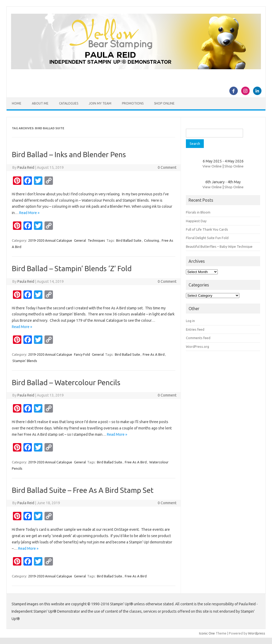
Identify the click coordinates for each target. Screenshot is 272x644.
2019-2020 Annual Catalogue (50, 240)
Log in (190, 321)
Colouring (152, 240)
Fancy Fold (82, 354)
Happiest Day (196, 221)
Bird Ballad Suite (129, 240)
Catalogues (69, 103)
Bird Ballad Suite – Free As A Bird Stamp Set (83, 490)
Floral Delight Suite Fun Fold (207, 238)
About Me (40, 103)
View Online (212, 166)
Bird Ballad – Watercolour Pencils (66, 382)
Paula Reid (26, 167)
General (80, 240)
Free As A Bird (154, 354)
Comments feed (198, 338)
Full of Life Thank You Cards (207, 229)
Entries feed (195, 329)
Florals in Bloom (198, 212)
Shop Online (164, 103)
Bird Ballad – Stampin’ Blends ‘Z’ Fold (72, 268)
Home (17, 103)
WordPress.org (197, 346)
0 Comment (167, 167)
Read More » (29, 213)
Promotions (133, 103)
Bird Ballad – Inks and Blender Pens (69, 154)
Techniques (96, 240)
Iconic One (207, 633)
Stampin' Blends (25, 361)
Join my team (100, 103)
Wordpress (257, 633)
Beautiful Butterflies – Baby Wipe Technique (219, 246)
